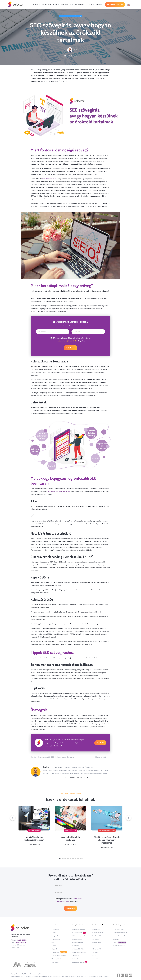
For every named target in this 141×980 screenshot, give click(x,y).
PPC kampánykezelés (79, 936)
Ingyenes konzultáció (115, 4)
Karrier (54, 946)
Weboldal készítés (78, 949)
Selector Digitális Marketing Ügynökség (76, 338)
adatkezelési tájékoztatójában (67, 341)
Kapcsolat (99, 4)
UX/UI (120, 942)
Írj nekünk (100, 743)
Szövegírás (70, 757)
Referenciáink (56, 939)
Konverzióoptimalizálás (79, 952)
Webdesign (76, 946)
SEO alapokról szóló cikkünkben (59, 491)
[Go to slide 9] (72, 860)
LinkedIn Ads (97, 942)
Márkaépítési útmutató (59, 959)
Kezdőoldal (55, 929)
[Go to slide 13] (79, 860)
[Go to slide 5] (66, 860)
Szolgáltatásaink (57, 936)
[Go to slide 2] (61, 860)
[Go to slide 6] (67, 860)
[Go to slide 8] (71, 860)
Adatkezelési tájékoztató (60, 955)
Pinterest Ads (97, 949)
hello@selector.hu (20, 942)
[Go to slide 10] (74, 860)
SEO (36, 624)
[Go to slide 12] (77, 860)
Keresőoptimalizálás (78, 929)
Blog (53, 942)
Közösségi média (77, 942)
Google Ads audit (119, 929)
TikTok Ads (96, 959)
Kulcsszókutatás (61, 757)
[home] (16, 4)
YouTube (95, 952)
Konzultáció (59, 952)
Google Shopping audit (120, 933)
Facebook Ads (97, 936)
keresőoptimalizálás (49, 179)
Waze (94, 955)
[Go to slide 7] (69, 860)
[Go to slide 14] (80, 860)
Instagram (96, 939)
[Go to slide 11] (75, 860)
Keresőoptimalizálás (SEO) (71, 16)
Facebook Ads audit (119, 936)
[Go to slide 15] (82, 860)
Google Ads (96, 929)
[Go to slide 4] (64, 860)
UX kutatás (76, 955)
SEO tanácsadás (79, 933)
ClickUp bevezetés (80, 962)
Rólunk (54, 933)
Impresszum (55, 962)
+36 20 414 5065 (22, 940)
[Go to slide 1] (59, 860)
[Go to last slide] (13, 819)
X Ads (94, 946)
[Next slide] (129, 819)
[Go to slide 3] (62, 860)
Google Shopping (98, 933)
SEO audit (116, 939)
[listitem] (34, 837)
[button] (36, 5)
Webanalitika (76, 959)
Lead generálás (77, 939)
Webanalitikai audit (119, 946)
